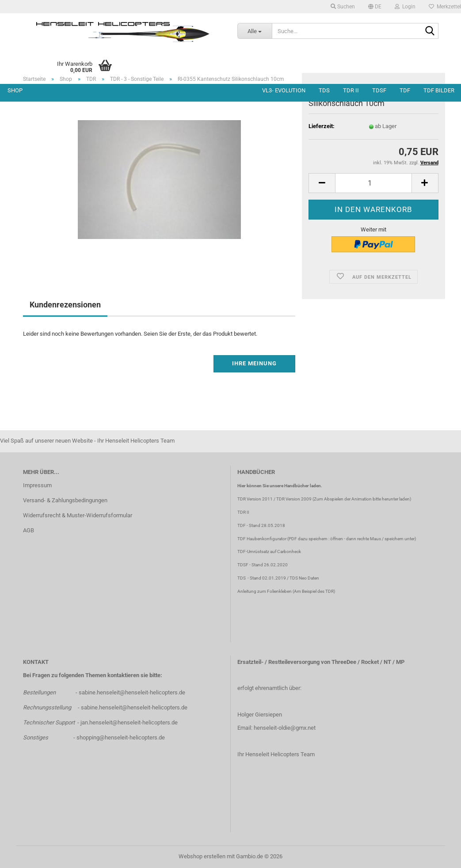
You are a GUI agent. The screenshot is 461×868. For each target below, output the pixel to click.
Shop (15, 90)
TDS (324, 90)
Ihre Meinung (254, 363)
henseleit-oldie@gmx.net (285, 728)
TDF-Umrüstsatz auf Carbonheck (269, 552)
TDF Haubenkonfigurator (262, 539)
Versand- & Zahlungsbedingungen (65, 500)
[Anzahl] (373, 183)
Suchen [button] (343, 7)
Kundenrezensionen (65, 305)
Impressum (37, 485)
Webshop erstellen (202, 856)
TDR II (351, 90)
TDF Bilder (439, 90)
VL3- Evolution (284, 90)
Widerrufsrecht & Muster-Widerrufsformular (78, 515)
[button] (375, 7)
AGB (29, 530)
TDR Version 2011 (255, 499)
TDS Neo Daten (304, 578)
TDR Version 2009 (294, 499)
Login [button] (405, 7)
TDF (405, 90)
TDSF (379, 90)
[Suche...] (255, 31)
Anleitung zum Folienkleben (265, 591)
